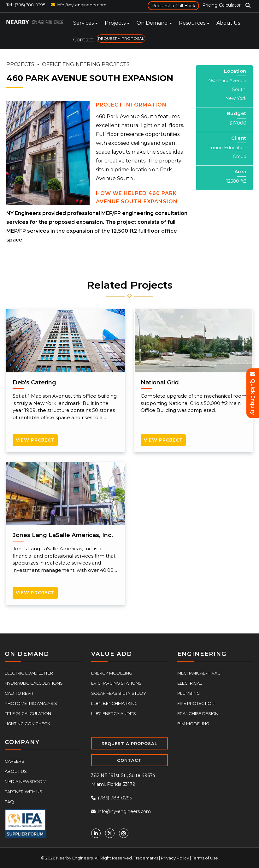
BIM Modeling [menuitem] (193, 724)
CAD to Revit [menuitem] (19, 693)
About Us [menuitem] (228, 23)
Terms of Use (205, 858)
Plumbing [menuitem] (188, 693)
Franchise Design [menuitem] (198, 713)
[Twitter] (110, 833)
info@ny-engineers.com (82, 5)
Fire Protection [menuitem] (196, 703)
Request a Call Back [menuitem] (173, 6)
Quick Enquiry (253, 393)
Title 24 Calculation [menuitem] (28, 713)
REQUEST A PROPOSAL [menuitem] (121, 38)
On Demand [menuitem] (152, 23)
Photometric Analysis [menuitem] (31, 703)
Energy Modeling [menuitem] (112, 673)
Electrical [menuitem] (190, 683)
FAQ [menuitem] (9, 802)
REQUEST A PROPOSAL (129, 743)
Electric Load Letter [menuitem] (29, 673)
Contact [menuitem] (83, 40)
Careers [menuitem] (15, 761)
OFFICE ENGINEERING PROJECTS (86, 64)
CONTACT (129, 760)
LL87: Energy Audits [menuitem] (114, 713)
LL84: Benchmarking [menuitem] (114, 703)
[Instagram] (124, 833)
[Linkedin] (96, 833)
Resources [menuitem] (192, 23)
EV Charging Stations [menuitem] (116, 683)
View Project (35, 440)
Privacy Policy (175, 858)
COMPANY (22, 742)
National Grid (160, 382)
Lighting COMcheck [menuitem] (27, 724)
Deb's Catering (34, 382)
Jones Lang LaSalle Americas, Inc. (63, 535)
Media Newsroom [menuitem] (26, 781)
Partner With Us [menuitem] (24, 792)
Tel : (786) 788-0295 (26, 5)
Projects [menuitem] (115, 23)
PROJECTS (20, 64)
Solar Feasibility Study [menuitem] (119, 693)
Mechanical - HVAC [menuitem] (199, 673)
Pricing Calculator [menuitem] (221, 5)
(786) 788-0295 (112, 798)
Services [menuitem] (83, 23)
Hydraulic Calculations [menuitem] (34, 683)
